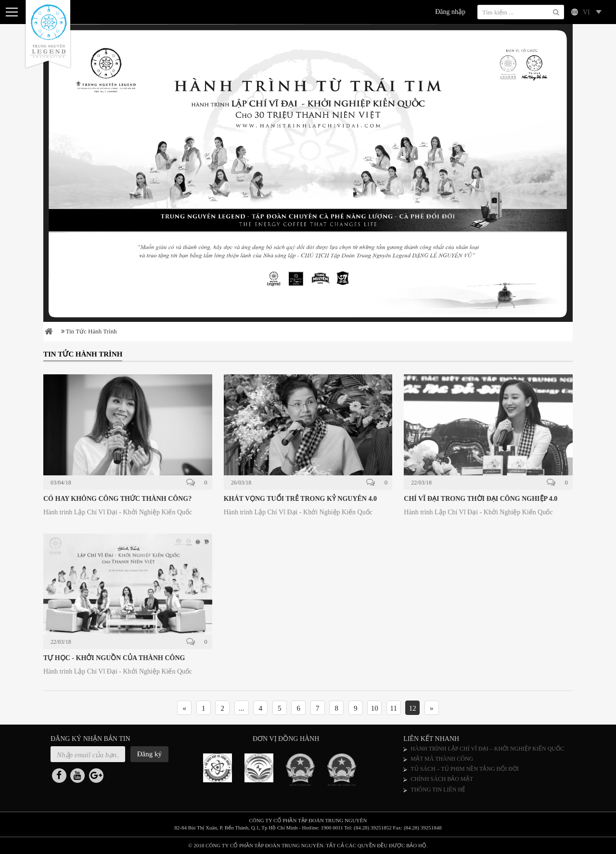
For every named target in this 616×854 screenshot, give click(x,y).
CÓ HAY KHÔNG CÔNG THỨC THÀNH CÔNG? (117, 499)
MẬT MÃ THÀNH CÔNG (442, 759)
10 (375, 708)
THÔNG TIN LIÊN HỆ (438, 790)
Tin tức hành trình (89, 331)
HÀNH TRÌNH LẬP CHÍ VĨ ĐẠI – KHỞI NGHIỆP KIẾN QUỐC (487, 749)
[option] (308, 173)
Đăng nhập (450, 12)
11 (394, 708)
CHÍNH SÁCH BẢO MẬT (442, 779)
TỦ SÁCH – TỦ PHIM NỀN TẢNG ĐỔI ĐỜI (465, 769)
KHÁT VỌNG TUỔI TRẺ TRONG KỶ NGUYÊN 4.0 (300, 499)
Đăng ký (149, 754)
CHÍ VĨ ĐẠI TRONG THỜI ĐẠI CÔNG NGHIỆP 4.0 (481, 499)
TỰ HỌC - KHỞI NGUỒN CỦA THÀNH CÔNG (114, 658)
